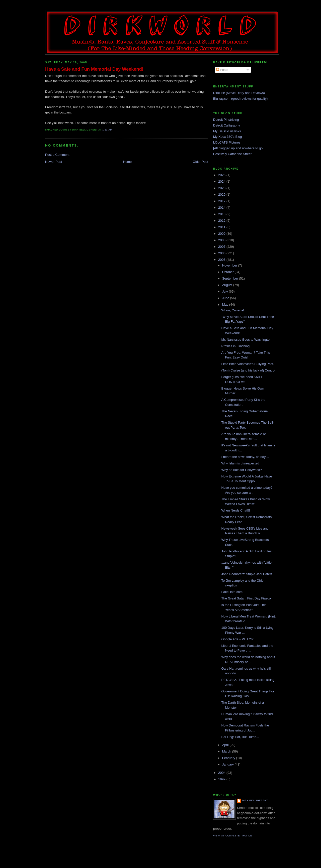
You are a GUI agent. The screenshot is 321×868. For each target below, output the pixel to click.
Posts (222, 70)
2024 (222, 181)
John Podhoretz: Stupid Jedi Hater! (247, 574)
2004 (222, 773)
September (231, 278)
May (226, 304)
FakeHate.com (232, 592)
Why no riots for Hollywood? (242, 470)
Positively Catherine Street (232, 154)
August (228, 285)
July (226, 291)
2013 (222, 214)
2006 (222, 253)
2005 (222, 260)
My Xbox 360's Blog (228, 137)
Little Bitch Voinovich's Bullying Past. (248, 364)
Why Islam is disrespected (240, 463)
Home (128, 162)
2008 (222, 240)
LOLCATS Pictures (227, 142)
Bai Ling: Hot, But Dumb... (240, 737)
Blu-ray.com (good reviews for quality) (240, 99)
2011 (222, 227)
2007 (222, 247)
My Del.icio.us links (227, 131)
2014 (222, 208)
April (226, 745)
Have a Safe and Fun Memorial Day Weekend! (94, 69)
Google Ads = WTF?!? (237, 639)
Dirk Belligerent (255, 800)
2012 (222, 221)
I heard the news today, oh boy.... (245, 457)
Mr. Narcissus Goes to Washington (246, 340)
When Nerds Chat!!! (235, 510)
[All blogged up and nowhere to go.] (239, 148)
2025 (222, 175)
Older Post (200, 162)
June (226, 298)
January (228, 764)
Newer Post (54, 162)
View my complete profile (233, 836)
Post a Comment (57, 155)
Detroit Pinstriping (226, 120)
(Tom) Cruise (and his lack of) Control (248, 370)
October (228, 272)
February (229, 758)
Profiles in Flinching (235, 346)
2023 (222, 188)
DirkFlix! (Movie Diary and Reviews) (239, 93)
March (227, 751)
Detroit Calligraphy (227, 125)
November (230, 265)
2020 (222, 195)
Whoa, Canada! (232, 310)
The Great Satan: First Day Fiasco (246, 598)
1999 (222, 779)
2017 (222, 201)
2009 (222, 234)
